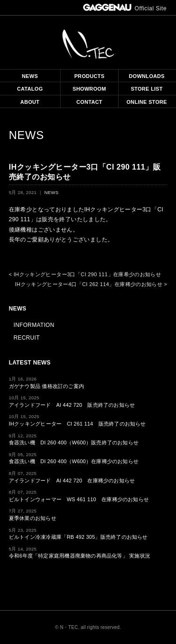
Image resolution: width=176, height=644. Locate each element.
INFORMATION (34, 325)
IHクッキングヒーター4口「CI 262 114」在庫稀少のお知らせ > (91, 284)
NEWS (30, 76)
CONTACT (89, 102)
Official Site (125, 8)
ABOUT (30, 102)
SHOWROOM (89, 89)
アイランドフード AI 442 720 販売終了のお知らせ (72, 405)
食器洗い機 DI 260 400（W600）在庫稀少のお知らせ (74, 461)
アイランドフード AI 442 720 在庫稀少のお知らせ (72, 481)
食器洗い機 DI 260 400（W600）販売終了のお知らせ (74, 442)
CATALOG (30, 89)
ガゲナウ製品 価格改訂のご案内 (46, 386)
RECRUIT (27, 338)
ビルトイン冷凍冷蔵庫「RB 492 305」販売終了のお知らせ (78, 537)
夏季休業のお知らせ (33, 518)
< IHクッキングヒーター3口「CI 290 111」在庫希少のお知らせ (85, 274)
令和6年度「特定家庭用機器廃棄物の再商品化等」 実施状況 (80, 556)
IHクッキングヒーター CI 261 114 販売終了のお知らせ (77, 424)
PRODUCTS (89, 76)
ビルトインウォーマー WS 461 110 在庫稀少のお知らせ (79, 499)
